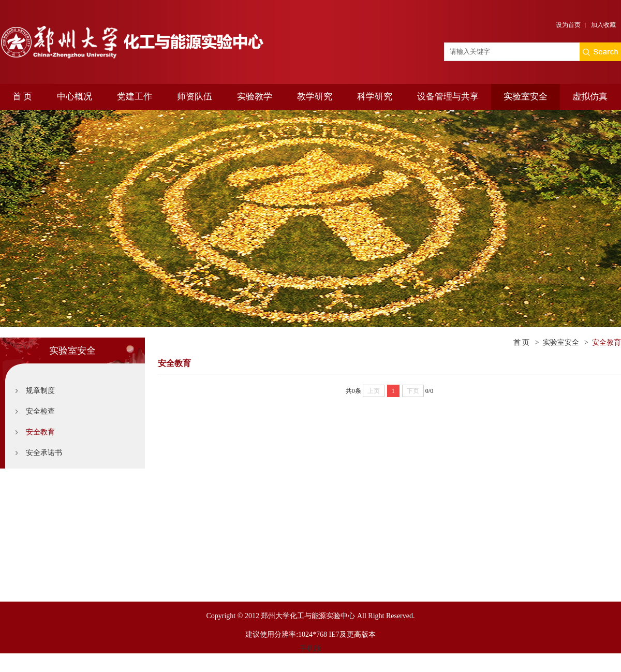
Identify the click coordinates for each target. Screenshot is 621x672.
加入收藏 (603, 25)
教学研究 (315, 97)
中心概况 (75, 97)
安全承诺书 (44, 453)
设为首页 (568, 25)
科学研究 (375, 97)
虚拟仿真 (590, 97)
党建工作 (135, 97)
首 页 (22, 97)
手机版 (310, 648)
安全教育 (40, 432)
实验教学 (255, 97)
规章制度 (40, 391)
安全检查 (40, 411)
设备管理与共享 (448, 97)
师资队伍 (195, 97)
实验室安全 (526, 97)
